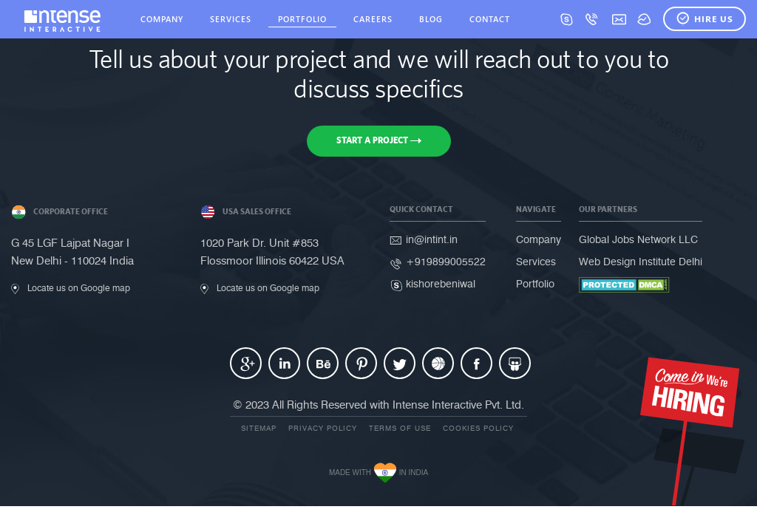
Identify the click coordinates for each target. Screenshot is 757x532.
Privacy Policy (323, 428)
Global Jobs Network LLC (638, 240)
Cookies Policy (478, 428)
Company (539, 240)
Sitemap (259, 428)
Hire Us (705, 19)
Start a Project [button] (379, 140)
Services (536, 262)
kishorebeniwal (441, 284)
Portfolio (535, 284)
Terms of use (400, 428)
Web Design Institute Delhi (641, 262)
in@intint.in (432, 240)
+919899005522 (446, 262)
